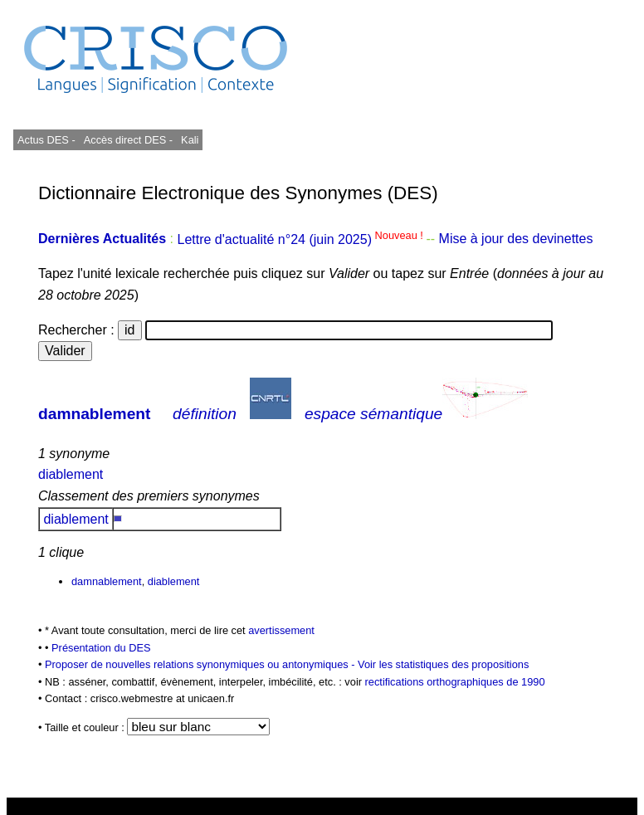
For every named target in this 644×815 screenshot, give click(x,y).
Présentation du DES (101, 648)
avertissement (281, 630)
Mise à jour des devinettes (516, 239)
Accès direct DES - (128, 140)
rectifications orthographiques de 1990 (455, 682)
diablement (71, 474)
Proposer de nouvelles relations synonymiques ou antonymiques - (201, 664)
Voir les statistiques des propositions (443, 664)
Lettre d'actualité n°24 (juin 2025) (301, 239)
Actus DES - (46, 140)
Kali (190, 140)
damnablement (94, 414)
